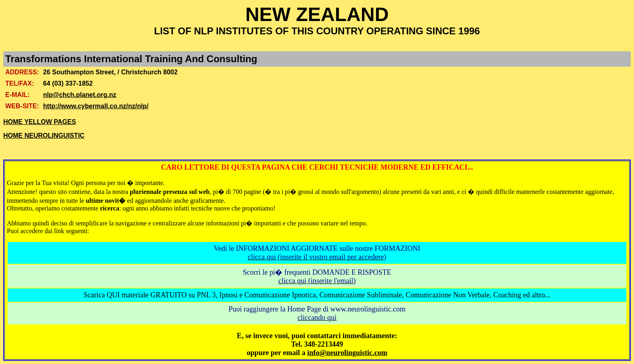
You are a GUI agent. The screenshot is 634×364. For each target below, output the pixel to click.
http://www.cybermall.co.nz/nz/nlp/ (96, 106)
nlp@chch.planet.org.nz (80, 95)
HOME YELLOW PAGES (40, 122)
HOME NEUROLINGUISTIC (44, 136)
